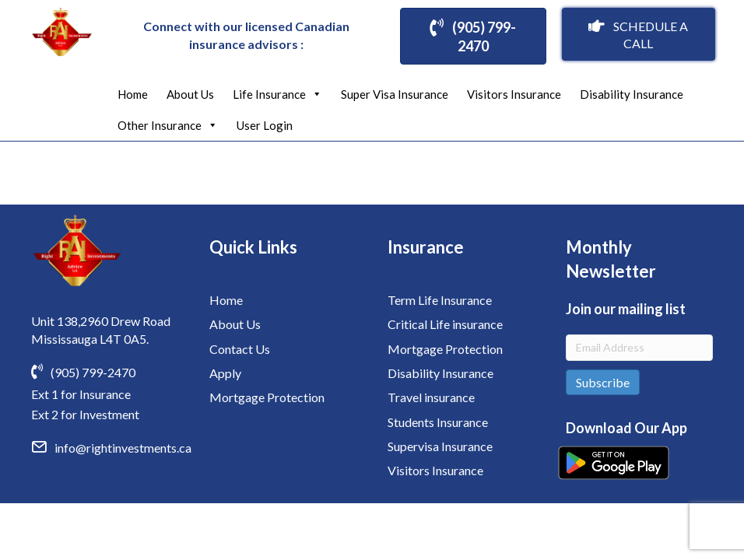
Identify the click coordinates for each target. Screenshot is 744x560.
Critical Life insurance (445, 324)
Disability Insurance (632, 94)
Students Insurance (438, 422)
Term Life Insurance (440, 300)
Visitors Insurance (514, 94)
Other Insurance (168, 125)
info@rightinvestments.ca (123, 448)
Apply (225, 373)
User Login (265, 125)
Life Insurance (277, 94)
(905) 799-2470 (93, 372)
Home (133, 94)
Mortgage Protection (267, 397)
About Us (190, 94)
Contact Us (240, 349)
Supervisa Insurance (440, 446)
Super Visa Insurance (395, 94)
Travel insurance (431, 397)
